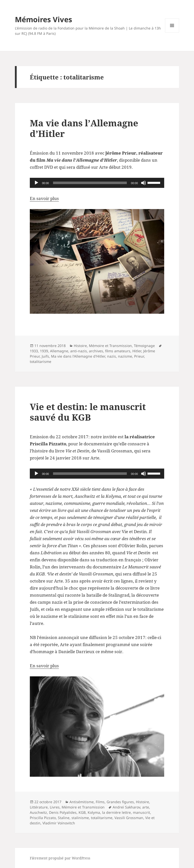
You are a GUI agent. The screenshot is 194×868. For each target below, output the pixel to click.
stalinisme (80, 818)
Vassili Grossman (129, 818)
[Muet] (143, 183)
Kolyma (94, 812)
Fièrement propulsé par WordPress (60, 858)
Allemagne (59, 351)
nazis (112, 356)
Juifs (45, 356)
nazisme (125, 356)
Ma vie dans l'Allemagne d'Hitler (78, 356)
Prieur (139, 356)
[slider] (90, 183)
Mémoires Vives (43, 19)
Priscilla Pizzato (43, 818)
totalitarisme (41, 361)
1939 (44, 351)
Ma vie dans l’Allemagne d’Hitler (84, 128)
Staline (64, 818)
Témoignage (144, 346)
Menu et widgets (172, 32)
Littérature (39, 807)
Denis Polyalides (63, 812)
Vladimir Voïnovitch (59, 823)
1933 (34, 351)
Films (100, 802)
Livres (55, 807)
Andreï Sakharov (126, 807)
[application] (97, 183)
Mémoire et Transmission (110, 346)
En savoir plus (44, 198)
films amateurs (118, 351)
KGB (82, 812)
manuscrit (141, 812)
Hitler (137, 351)
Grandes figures (120, 802)
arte (146, 807)
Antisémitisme (82, 802)
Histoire (80, 346)
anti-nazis (79, 351)
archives (96, 351)
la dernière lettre (116, 812)
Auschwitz (38, 812)
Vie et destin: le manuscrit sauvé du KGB (88, 412)
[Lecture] (36, 183)
